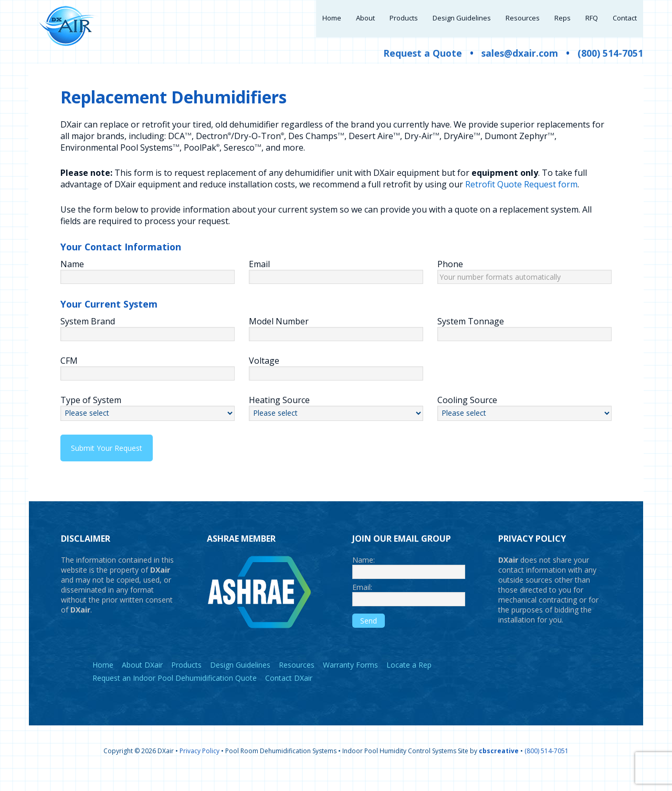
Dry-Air (422, 151)
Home (103, 679)
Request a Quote (423, 68)
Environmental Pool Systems (120, 162)
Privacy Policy (199, 766)
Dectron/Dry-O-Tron (240, 151)
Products (186, 679)
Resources (297, 679)
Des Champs (316, 151)
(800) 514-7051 (610, 68)
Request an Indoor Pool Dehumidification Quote (175, 693)
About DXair (142, 679)
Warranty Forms (350, 679)
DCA (180, 151)
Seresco (243, 162)
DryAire (462, 151)
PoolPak (202, 162)
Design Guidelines (240, 679)
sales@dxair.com (520, 68)
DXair (68, 26)
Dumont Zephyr (519, 151)
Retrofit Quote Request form (521, 199)
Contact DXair (289, 693)
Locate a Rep (409, 679)
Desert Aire (374, 151)
